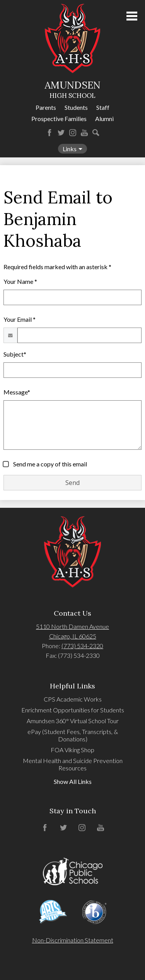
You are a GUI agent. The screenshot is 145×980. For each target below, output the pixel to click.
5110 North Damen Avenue (72, 626)
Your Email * (20, 319)
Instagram (73, 133)
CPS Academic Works (73, 699)
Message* (17, 392)
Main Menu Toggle (132, 16)
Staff (103, 107)
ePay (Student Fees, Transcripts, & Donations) (73, 735)
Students (76, 107)
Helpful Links (72, 686)
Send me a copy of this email (49, 464)
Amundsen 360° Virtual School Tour (73, 721)
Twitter (61, 133)
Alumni (104, 119)
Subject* (15, 354)
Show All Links (73, 781)
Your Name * (20, 281)
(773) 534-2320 (82, 646)
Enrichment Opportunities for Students (73, 710)
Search (96, 133)
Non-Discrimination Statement (73, 940)
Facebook (49, 133)
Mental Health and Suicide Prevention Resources (73, 764)
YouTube (84, 133)
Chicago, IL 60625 (73, 636)
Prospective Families (59, 119)
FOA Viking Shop (72, 750)
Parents (46, 107)
